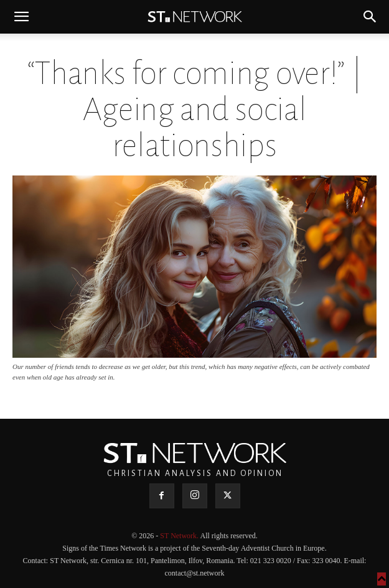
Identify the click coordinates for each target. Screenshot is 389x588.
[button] (21, 17)
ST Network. (180, 536)
